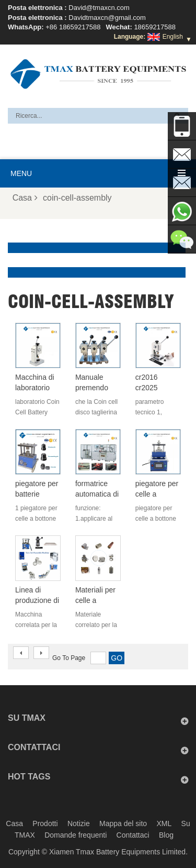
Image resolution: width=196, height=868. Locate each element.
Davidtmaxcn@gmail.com (107, 18)
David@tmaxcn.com (99, 8)
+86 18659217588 (73, 27)
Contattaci (133, 835)
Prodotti (45, 823)
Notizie (79, 823)
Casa (25, 198)
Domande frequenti (76, 835)
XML (164, 823)
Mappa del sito (123, 823)
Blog (166, 835)
